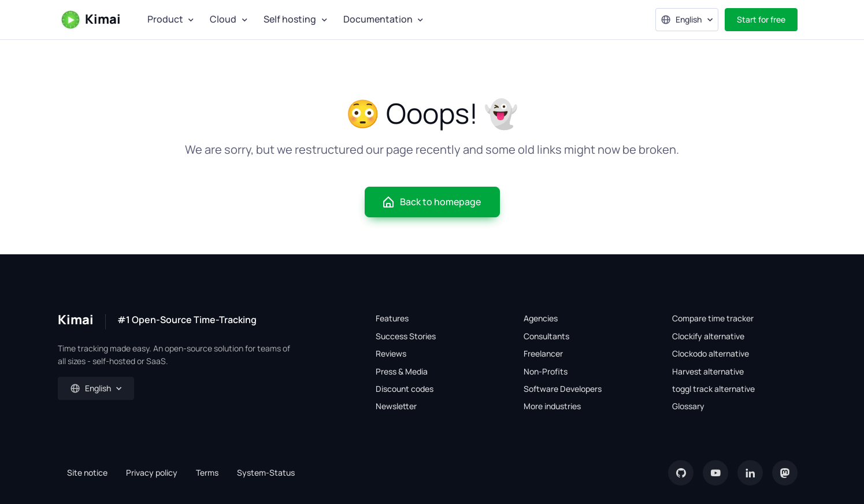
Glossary (688, 406)
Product (165, 19)
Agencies (541, 318)
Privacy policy (152, 472)
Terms (207, 472)
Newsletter (396, 406)
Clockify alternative (708, 336)
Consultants (546, 336)
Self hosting (290, 19)
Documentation (378, 19)
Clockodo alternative (711, 353)
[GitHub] (681, 473)
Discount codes (405, 389)
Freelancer (543, 353)
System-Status (266, 472)
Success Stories (406, 336)
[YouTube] (715, 473)
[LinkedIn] (750, 473)
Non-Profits (546, 371)
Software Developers (563, 389)
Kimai (90, 20)
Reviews (391, 353)
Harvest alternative (708, 371)
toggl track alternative (713, 389)
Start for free (761, 19)
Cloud (223, 19)
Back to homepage (431, 202)
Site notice (87, 472)
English (681, 19)
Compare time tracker (713, 318)
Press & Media (402, 371)
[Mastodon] (785, 473)
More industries (552, 406)
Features (392, 318)
